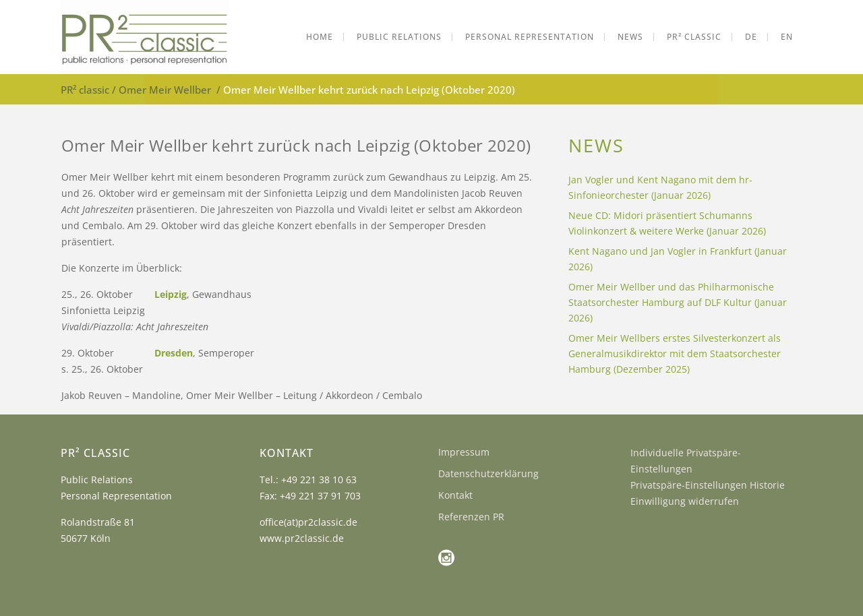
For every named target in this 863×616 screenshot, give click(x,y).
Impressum (464, 452)
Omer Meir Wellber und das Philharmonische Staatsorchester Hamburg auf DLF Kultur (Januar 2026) (678, 302)
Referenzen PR (471, 517)
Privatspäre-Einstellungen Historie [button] (708, 485)
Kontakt (455, 495)
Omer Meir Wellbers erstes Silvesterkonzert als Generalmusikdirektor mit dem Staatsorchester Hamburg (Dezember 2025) (675, 353)
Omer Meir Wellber (165, 90)
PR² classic (85, 90)
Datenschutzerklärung (488, 473)
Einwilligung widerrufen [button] (685, 501)
